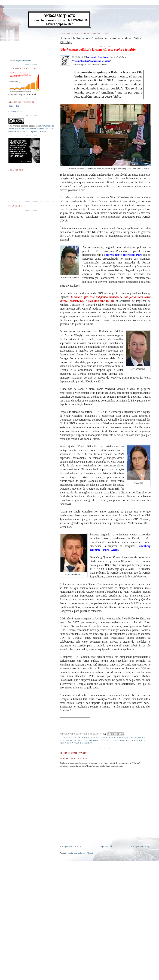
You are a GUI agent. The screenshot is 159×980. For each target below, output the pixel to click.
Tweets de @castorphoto (20, 61)
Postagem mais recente (70, 846)
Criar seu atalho (15, 112)
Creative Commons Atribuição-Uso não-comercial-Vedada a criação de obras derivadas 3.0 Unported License (31, 129)
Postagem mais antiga (141, 846)
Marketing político (76, 740)
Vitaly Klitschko (82, 743)
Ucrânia (141, 740)
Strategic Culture (99, 740)
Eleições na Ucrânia (113, 738)
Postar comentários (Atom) (80, 853)
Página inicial (106, 846)
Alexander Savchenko (88, 738)
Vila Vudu (65, 743)
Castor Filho (14, 106)
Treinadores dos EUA (123, 740)
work (15, 126)
